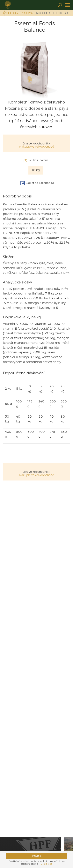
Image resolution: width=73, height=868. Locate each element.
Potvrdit (37, 856)
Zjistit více (47, 864)
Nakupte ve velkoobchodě (37, 147)
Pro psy (12, 13)
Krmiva (27, 13)
